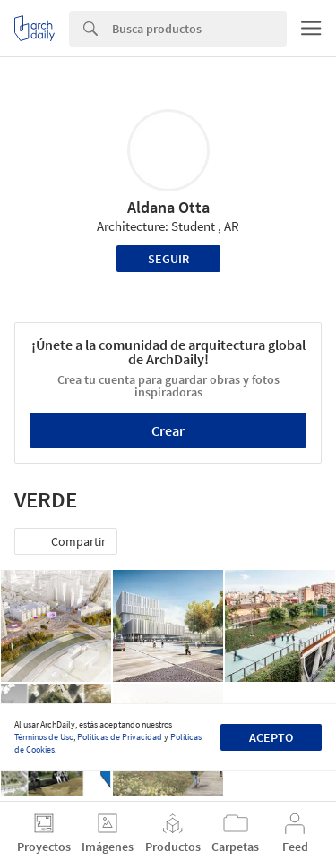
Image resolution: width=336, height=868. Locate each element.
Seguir (168, 259)
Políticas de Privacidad (120, 737)
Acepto (271, 737)
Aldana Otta (168, 207)
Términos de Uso (44, 737)
